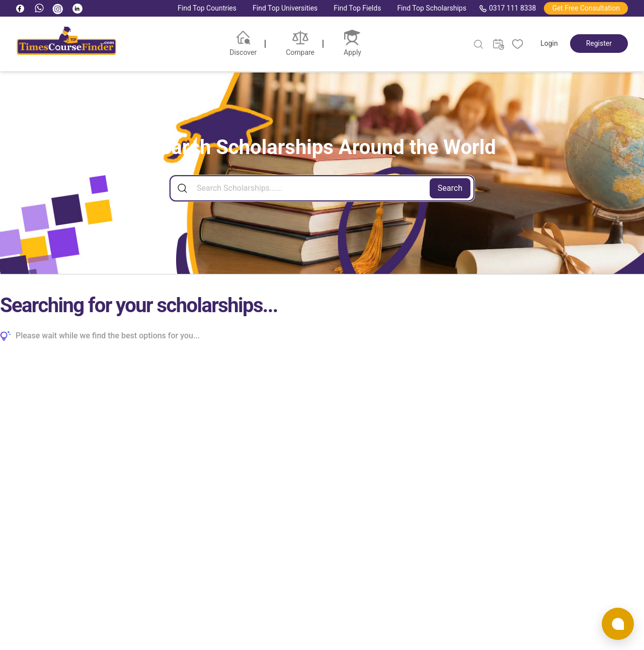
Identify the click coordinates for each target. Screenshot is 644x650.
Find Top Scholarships (432, 8)
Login (549, 43)
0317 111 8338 (508, 8)
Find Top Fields (357, 8)
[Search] (322, 188)
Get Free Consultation (586, 8)
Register (599, 43)
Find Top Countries (207, 8)
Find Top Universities (285, 8)
